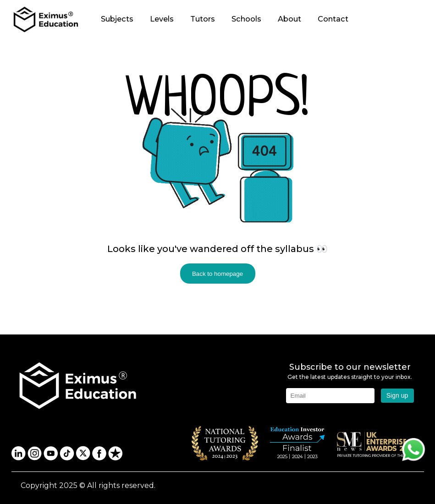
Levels (162, 19)
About (289, 19)
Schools (246, 19)
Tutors (203, 19)
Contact (333, 19)
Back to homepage (217, 274)
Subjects (117, 19)
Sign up (397, 395)
